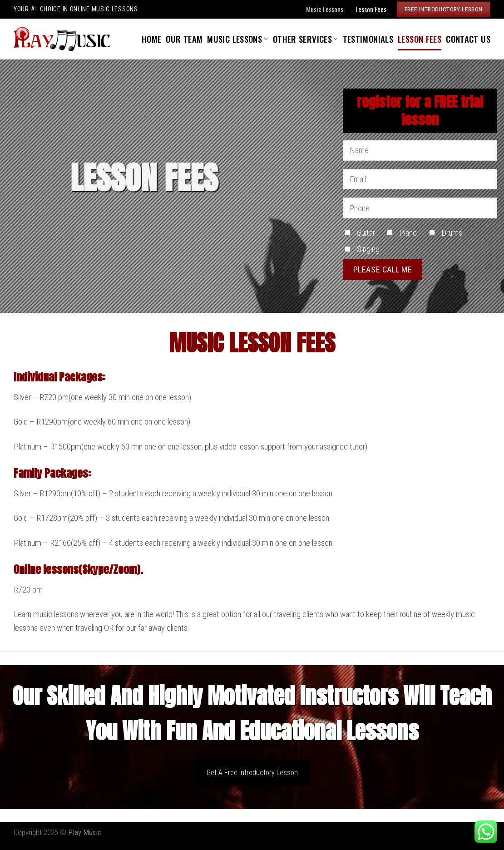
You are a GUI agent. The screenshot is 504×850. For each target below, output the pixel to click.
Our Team (184, 39)
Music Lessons (325, 9)
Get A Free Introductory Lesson (252, 773)
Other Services (306, 39)
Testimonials (368, 39)
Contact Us (468, 39)
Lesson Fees (371, 9)
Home (152, 39)
